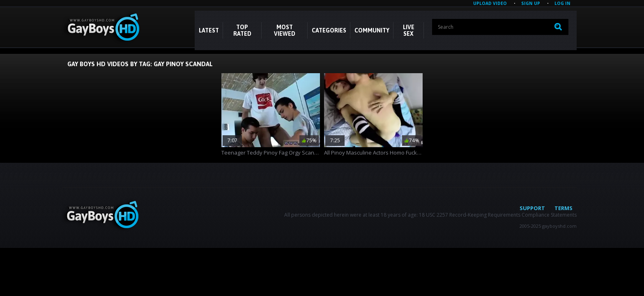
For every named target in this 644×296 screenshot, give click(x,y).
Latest (209, 30)
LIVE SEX (409, 30)
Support (532, 208)
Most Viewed (285, 30)
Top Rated (242, 30)
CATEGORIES (329, 30)
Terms (563, 208)
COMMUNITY (372, 30)
